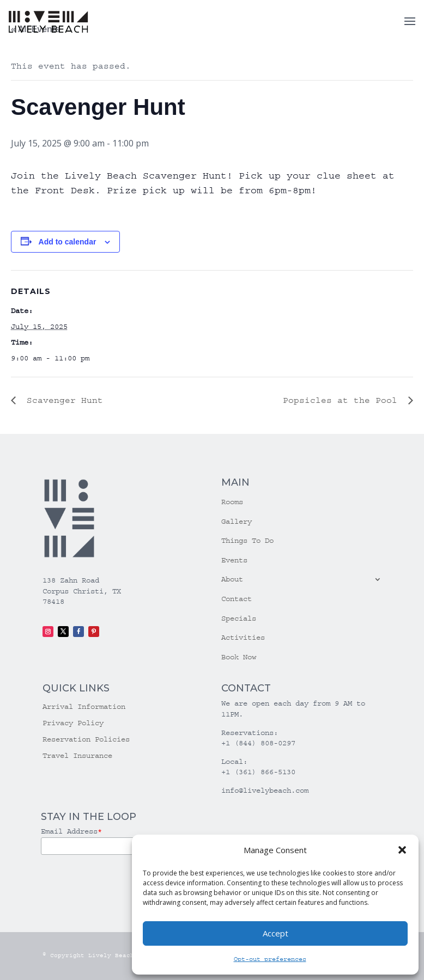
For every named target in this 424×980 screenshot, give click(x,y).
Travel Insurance (77, 756)
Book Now (239, 657)
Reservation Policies (86, 740)
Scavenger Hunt (62, 400)
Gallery (237, 522)
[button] (402, 850)
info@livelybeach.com (265, 791)
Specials (239, 618)
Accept (275, 933)
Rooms (232, 502)
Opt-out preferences (270, 959)
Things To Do (247, 541)
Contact (237, 599)
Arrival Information (84, 707)
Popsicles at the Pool (343, 400)
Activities (243, 638)
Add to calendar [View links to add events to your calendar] (68, 242)
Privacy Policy (73, 723)
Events (234, 560)
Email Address (71, 831)
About (232, 579)
